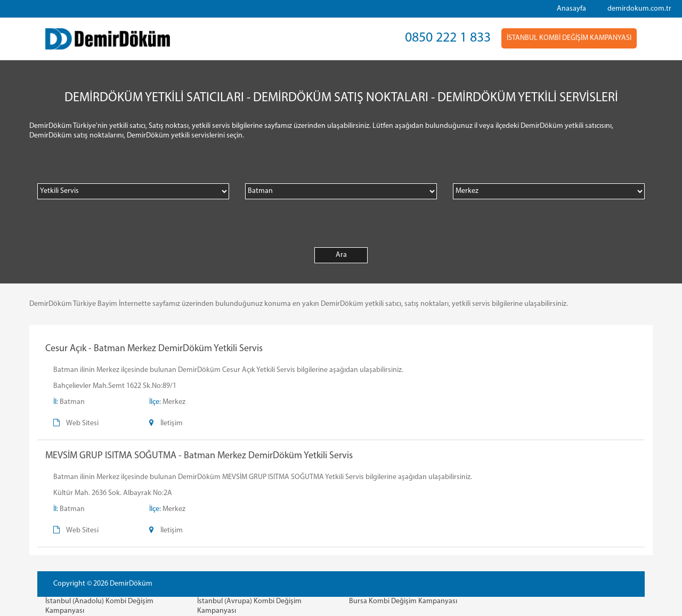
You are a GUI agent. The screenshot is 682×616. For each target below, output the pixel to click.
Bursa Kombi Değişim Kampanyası (403, 601)
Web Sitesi (82, 423)
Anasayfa (571, 9)
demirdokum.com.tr (639, 9)
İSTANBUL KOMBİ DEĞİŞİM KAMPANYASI (569, 38)
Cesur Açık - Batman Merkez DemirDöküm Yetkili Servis (154, 349)
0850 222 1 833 (448, 38)
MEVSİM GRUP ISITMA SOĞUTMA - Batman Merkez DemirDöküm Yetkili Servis (199, 456)
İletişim (172, 423)
